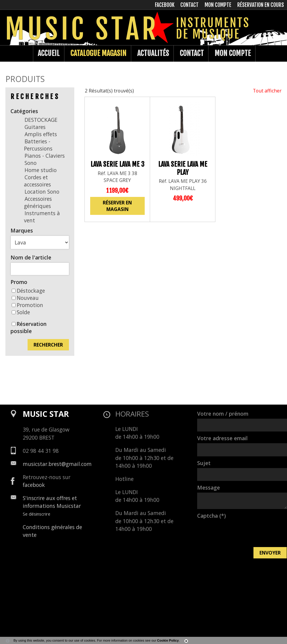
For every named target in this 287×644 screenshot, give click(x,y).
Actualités (153, 53)
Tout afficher (267, 91)
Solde (21, 312)
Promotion (27, 305)
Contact (192, 53)
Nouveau (25, 298)
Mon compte (233, 53)
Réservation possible (28, 327)
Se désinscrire (37, 514)
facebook (34, 485)
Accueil (49, 53)
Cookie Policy (168, 640)
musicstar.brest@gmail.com (57, 464)
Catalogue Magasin (98, 53)
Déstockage (28, 291)
